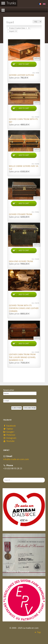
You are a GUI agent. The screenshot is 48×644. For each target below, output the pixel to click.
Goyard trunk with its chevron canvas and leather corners (24, 308)
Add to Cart (24, 64)
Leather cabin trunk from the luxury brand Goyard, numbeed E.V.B (22, 357)
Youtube (9, 441)
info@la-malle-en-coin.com (16, 459)
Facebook (9, 426)
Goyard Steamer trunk (21, 214)
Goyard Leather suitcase (21, 75)
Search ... (3, 478)
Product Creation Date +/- (18, 28)
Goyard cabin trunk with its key (23, 121)
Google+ (9, 432)
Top (37, 632)
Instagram (10, 438)
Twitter (8, 429)
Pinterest (9, 435)
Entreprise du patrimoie (20, 617)
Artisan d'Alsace (16, 526)
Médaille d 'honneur (18, 571)
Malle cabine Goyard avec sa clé (24, 168)
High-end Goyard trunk (21, 261)
